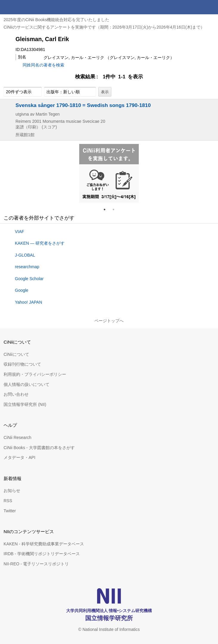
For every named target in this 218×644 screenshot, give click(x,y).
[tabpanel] (109, 173)
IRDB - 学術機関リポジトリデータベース (42, 554)
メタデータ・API (20, 457)
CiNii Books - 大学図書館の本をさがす (39, 448)
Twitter (10, 511)
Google (22, 290)
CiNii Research (17, 437)
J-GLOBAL (25, 255)
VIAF (20, 232)
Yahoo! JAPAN (28, 302)
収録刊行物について (22, 364)
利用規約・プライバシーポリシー (35, 374)
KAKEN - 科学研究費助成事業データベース (44, 544)
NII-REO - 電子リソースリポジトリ (36, 564)
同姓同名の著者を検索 (43, 65)
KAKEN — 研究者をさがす (40, 243)
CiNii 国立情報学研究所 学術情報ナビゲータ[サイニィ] (26, 7)
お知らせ (12, 491)
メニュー (211, 7)
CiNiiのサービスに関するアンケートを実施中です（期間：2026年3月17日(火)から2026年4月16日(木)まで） (104, 27)
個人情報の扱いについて (27, 384)
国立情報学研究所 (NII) (25, 404)
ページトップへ (109, 321)
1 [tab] (107, 210)
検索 (197, 7)
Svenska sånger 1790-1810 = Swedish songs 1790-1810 (83, 105)
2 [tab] (116, 210)
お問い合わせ (16, 394)
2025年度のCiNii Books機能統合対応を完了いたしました (57, 20)
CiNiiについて (16, 354)
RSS (8, 501)
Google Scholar (29, 279)
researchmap (27, 267)
